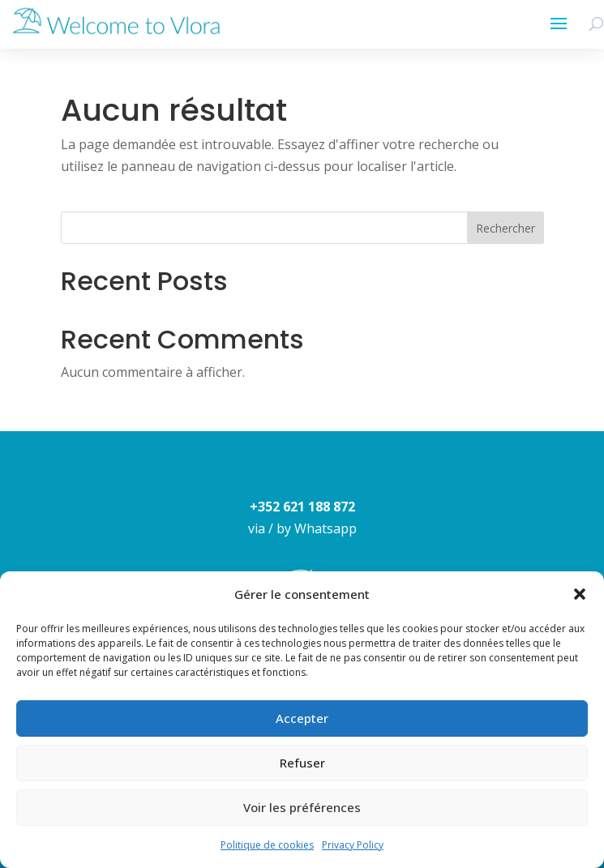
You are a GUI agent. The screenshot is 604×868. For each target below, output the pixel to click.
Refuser (302, 763)
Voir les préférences (302, 807)
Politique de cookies (267, 845)
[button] (580, 594)
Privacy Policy (353, 845)
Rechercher (505, 228)
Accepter (302, 718)
